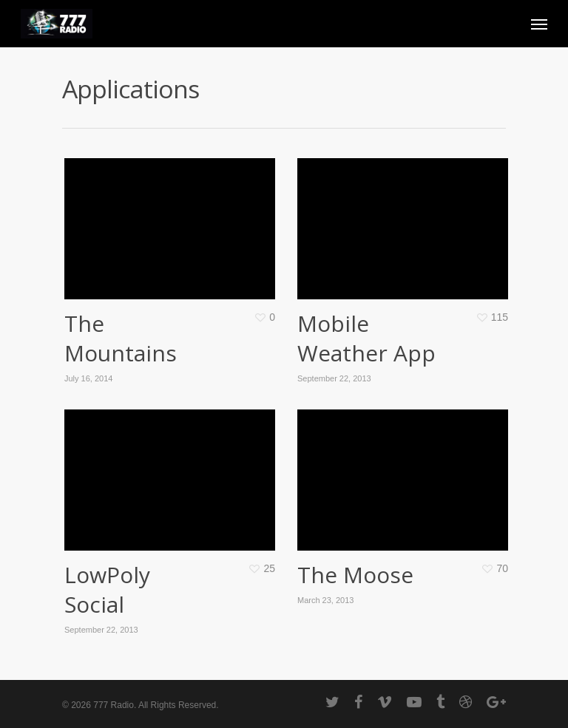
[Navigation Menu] (539, 24)
